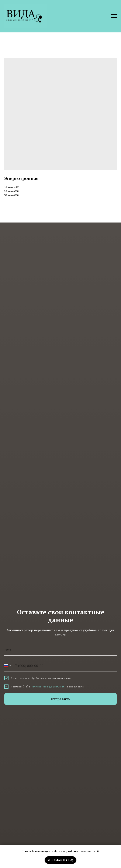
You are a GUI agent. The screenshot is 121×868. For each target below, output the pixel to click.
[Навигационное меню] (114, 16)
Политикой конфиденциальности (48, 687)
